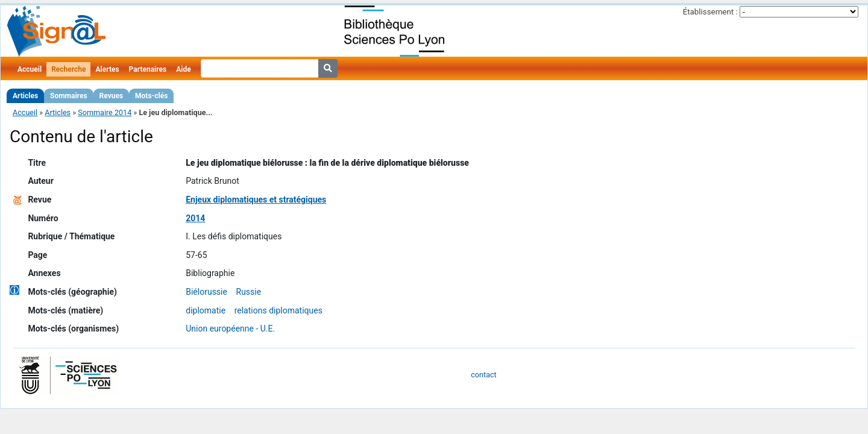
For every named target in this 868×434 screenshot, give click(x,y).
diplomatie (206, 310)
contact (483, 375)
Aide (183, 69)
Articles (25, 96)
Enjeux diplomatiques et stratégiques (256, 200)
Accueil (30, 69)
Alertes (107, 69)
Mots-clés (151, 96)
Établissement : (710, 12)
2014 (195, 218)
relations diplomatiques (278, 310)
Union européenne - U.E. (230, 329)
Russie (249, 292)
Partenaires (148, 69)
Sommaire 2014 (105, 112)
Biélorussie (206, 292)
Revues (112, 96)
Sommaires (68, 96)
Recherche (68, 69)
